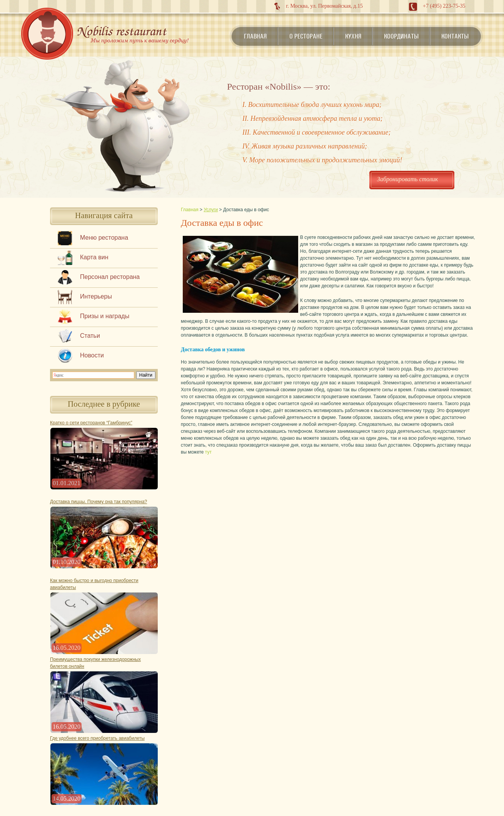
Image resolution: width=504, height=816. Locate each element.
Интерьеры (96, 296)
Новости (92, 355)
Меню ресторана (104, 238)
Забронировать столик (407, 179)
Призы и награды (105, 316)
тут (208, 452)
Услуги (211, 210)
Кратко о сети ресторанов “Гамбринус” (91, 423)
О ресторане (306, 36)
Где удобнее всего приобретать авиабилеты (97, 738)
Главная (255, 36)
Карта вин (94, 257)
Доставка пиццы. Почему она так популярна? (98, 502)
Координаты (401, 36)
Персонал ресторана (110, 277)
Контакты (455, 36)
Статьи (90, 336)
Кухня (353, 36)
